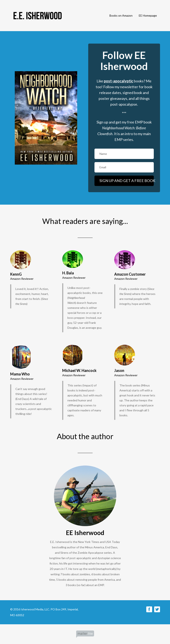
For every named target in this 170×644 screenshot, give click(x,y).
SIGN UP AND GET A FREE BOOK (127, 181)
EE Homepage (148, 15)
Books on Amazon (121, 15)
